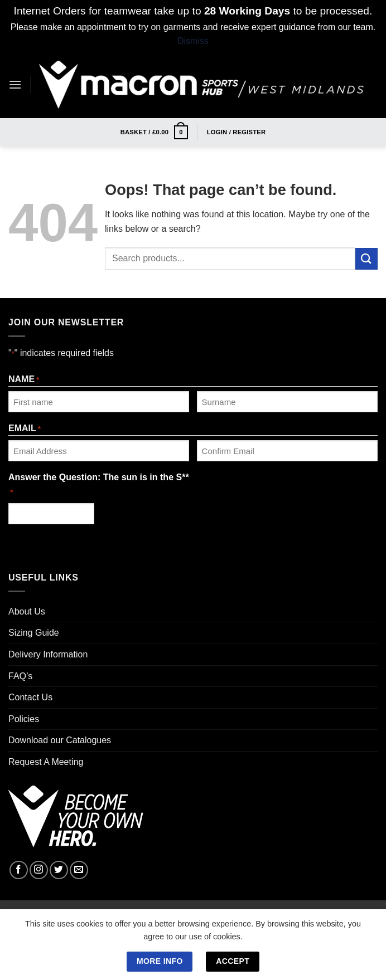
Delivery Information (48, 654)
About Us (27, 611)
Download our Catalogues (60, 740)
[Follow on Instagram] (39, 870)
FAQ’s (20, 676)
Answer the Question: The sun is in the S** (99, 485)
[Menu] (15, 84)
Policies (24, 719)
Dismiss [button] (193, 41)
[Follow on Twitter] (59, 870)
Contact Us (30, 697)
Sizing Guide (34, 633)
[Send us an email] (79, 870)
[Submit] (366, 259)
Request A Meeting (46, 762)
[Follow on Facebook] (19, 870)
